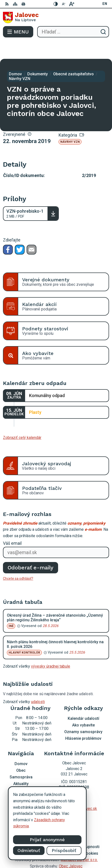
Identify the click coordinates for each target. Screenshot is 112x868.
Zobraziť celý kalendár (22, 420)
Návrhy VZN (70, 124)
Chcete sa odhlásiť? (18, 561)
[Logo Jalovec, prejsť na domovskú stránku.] (56, 17)
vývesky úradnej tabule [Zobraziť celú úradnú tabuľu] (51, 649)
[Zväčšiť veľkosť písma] (72, 4)
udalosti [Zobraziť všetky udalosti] (38, 684)
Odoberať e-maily (31, 550)
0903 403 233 (74, 786)
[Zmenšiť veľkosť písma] (64, 4)
